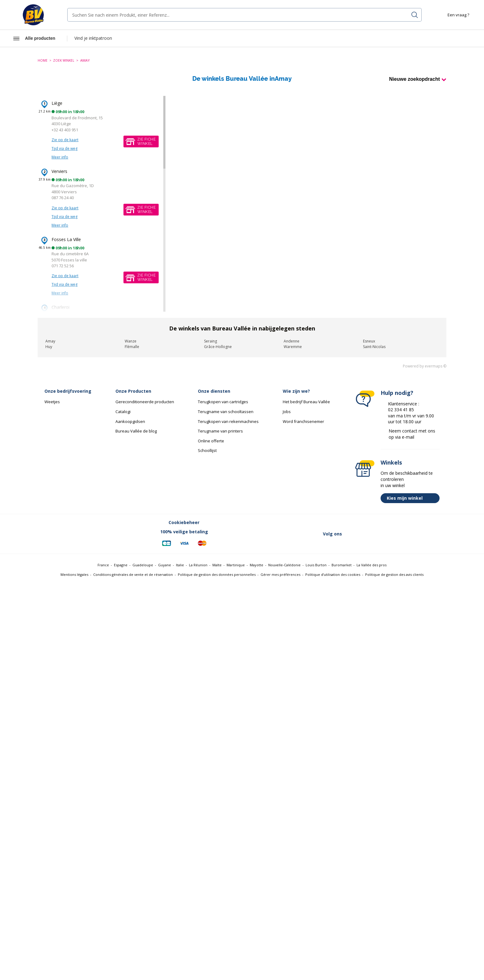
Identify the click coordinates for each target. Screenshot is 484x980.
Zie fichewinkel (146, 141)
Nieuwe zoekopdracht (415, 79)
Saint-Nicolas (374, 347)
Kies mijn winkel (412, 498)
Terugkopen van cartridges (223, 402)
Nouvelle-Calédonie (284, 565)
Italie (180, 565)
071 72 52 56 (63, 266)
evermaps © (436, 366)
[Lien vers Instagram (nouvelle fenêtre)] (399, 534)
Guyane (165, 565)
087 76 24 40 (63, 198)
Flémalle (132, 347)
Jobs (287, 412)
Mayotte (257, 565)
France (103, 565)
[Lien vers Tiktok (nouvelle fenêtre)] (432, 534)
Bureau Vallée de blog (136, 431)
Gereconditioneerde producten (145, 402)
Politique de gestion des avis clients (394, 574)
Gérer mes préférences (280, 574)
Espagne (121, 565)
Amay (50, 341)
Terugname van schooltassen (226, 412)
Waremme (293, 347)
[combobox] (244, 15)
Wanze (131, 341)
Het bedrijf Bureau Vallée (306, 402)
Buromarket (342, 565)
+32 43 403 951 (65, 130)
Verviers (59, 171)
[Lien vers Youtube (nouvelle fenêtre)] (415, 534)
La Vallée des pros (371, 565)
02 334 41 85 (401, 410)
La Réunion (198, 565)
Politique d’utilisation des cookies (333, 574)
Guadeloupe (143, 565)
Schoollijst (207, 450)
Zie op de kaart (65, 140)
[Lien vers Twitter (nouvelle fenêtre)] (367, 534)
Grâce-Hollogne (218, 347)
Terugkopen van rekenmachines (228, 421)
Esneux (369, 341)
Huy (49, 347)
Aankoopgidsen (130, 421)
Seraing (211, 341)
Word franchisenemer (303, 421)
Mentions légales (74, 574)
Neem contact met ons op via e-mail (412, 434)
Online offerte (211, 441)
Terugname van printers (220, 431)
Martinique (236, 565)
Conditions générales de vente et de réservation (133, 574)
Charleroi (60, 307)
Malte (217, 565)
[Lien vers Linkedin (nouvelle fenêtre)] (383, 534)
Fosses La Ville (66, 239)
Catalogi (123, 412)
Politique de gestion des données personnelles (217, 574)
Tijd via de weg (65, 148)
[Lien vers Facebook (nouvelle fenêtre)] (351, 534)
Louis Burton (316, 565)
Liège (57, 103)
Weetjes (52, 402)
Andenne (292, 341)
